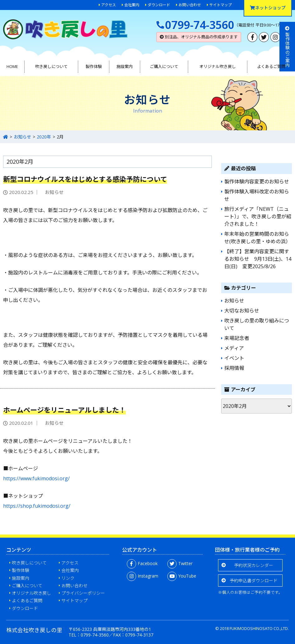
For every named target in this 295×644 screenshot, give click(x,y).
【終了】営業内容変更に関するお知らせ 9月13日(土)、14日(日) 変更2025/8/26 (258, 259)
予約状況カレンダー (254, 565)
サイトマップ (221, 5)
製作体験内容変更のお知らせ (257, 182)
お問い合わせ (190, 5)
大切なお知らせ (242, 311)
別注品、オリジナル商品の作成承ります (199, 37)
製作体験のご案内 (287, 47)
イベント (234, 358)
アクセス (109, 5)
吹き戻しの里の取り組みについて (257, 324)
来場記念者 (237, 338)
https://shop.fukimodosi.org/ (37, 506)
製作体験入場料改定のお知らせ (257, 195)
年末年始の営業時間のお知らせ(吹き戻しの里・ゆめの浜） (257, 238)
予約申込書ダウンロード (254, 581)
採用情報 (234, 368)
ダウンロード (159, 5)
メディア (234, 348)
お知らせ (22, 137)
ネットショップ (268, 8)
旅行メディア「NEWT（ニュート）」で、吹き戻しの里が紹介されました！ (258, 216)
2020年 (44, 137)
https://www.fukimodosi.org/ (36, 478)
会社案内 (132, 5)
